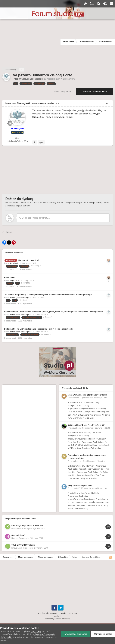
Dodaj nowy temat (62, 92)
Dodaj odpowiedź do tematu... (35, 218)
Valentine (77, 461)
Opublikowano (46, 103)
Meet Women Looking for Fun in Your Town (87, 395)
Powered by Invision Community (58, 619)
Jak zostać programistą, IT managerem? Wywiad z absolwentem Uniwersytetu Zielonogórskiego (48, 295)
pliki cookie (36, 631)
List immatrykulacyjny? (29, 260)
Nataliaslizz (15, 263)
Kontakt (63, 613)
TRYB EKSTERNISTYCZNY (23, 545)
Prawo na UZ (10, 277)
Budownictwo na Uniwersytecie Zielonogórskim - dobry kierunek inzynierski (39, 329)
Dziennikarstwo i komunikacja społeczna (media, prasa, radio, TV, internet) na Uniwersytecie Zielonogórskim (53, 312)
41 (17, 138)
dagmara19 (15, 280)
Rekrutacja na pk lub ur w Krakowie (27, 525)
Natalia (14, 538)
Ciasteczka (72, 613)
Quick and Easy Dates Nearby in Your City (87, 425)
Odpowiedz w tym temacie (94, 92)
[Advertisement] (30, 42)
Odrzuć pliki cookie (103, 634)
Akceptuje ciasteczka (76, 634)
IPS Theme (43, 613)
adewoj (76, 398)
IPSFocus (53, 613)
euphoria (77, 428)
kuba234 (15, 528)
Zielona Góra (69, 79)
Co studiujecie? (18, 535)
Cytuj (41, 142)
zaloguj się (94, 203)
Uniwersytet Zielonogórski (30, 79)
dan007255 (78, 488)
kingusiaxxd (16, 548)
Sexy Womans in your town (80, 485)
